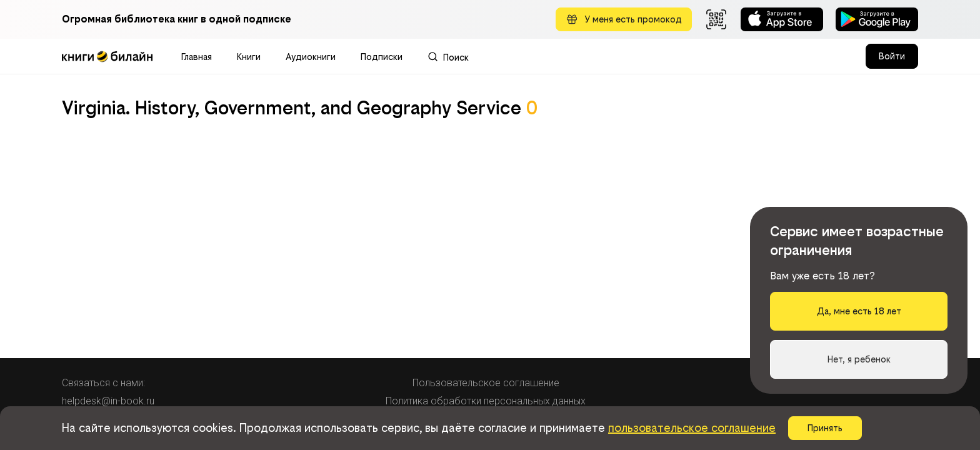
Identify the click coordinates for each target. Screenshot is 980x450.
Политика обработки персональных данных (486, 401)
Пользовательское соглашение (486, 383)
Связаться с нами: (103, 383)
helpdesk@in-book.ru (108, 401)
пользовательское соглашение (692, 428)
